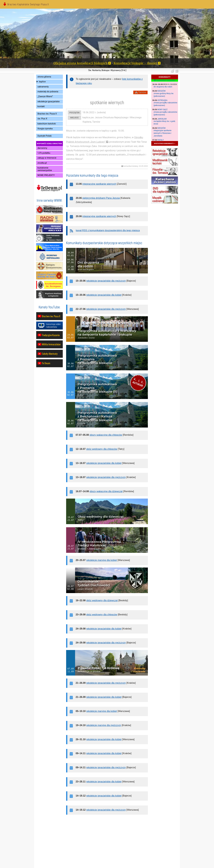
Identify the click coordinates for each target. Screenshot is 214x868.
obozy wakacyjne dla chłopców (106, 435)
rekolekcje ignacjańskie (49, 102)
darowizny (42, 148)
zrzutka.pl (42, 163)
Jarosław (162, 119)
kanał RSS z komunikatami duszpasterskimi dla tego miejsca (108, 230)
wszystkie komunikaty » (165, 143)
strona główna (44, 77)
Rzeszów (162, 91)
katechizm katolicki (47, 124)
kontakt (41, 106)
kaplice (42, 82)
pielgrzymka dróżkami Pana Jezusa (101, 198)
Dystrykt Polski (45, 136)
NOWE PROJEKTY (46, 175)
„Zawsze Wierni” (45, 97)
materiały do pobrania (48, 92)
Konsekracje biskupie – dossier (135, 63)
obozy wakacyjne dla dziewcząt (106, 491)
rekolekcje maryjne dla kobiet (102, 560)
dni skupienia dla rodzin (163, 87)
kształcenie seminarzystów (45, 169)
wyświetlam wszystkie (165, 80)
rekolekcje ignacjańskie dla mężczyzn (106, 281)
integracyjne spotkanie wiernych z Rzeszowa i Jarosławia (163, 133)
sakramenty (43, 87)
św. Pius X (42, 119)
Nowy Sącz (163, 110)
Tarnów (140, 92)
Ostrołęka (163, 100)
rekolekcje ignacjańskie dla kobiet (104, 295)
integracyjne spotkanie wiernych (99, 184)
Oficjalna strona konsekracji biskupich (81, 63)
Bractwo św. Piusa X (47, 114)
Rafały (161, 140)
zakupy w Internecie (47, 158)
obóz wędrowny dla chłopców (102, 449)
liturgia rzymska (45, 129)
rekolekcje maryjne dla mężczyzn (104, 725)
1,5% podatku (44, 153)
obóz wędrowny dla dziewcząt (102, 600)
